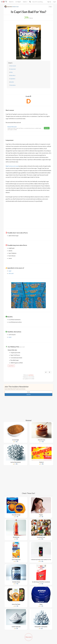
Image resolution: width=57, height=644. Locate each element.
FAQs (11, 72)
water (10, 337)
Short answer (13, 66)
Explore (25, 2)
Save (50, 7)
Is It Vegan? (18, 2)
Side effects (13, 75)
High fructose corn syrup (12, 166)
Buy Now (47, 128)
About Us (11, 2)
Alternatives (13, 85)
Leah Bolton (31, 375)
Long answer (13, 69)
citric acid (11, 273)
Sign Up (49, 2)
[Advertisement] (28, 215)
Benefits (12, 82)
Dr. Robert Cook (15, 7)
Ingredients (13, 79)
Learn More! (11, 366)
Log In (55, 2)
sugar (10, 271)
